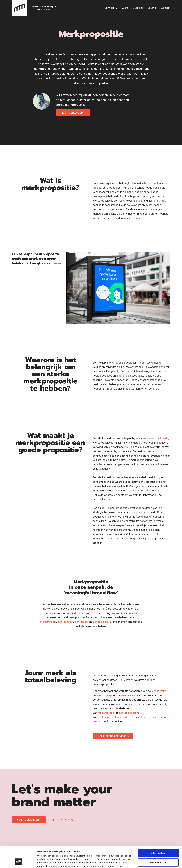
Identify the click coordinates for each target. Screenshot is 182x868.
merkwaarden (106, 715)
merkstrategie (48, 624)
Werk (125, 8)
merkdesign (81, 624)
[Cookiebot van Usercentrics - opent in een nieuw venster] (18, 862)
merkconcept (65, 624)
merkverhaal (124, 719)
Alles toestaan (158, 834)
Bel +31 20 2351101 (62, 820)
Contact (166, 8)
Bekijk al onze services (112, 738)
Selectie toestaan (158, 844)
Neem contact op (72, 113)
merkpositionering (159, 440)
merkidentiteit (159, 693)
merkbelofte (105, 719)
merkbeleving (128, 697)
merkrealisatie (101, 624)
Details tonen (154, 862)
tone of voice (149, 719)
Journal (152, 8)
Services (109, 8)
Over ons (138, 8)
